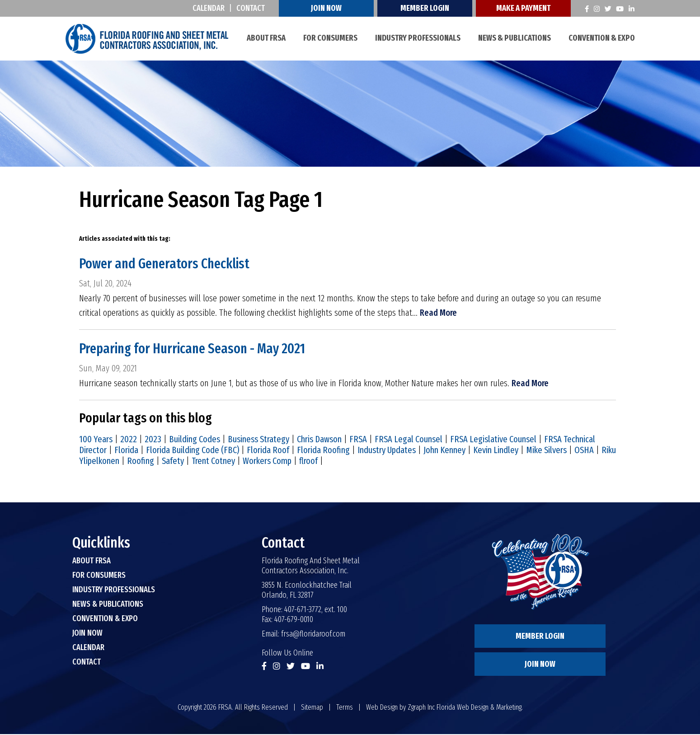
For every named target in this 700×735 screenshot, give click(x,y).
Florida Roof (268, 451)
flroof (308, 462)
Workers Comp (267, 462)
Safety (173, 462)
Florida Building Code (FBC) (193, 451)
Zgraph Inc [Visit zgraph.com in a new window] (421, 708)
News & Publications (514, 38)
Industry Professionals (418, 38)
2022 (129, 440)
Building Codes (195, 440)
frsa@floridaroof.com (313, 635)
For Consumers (330, 38)
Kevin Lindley (496, 451)
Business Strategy (258, 440)
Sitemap (312, 708)
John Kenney (444, 451)
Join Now (328, 8)
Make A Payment (525, 8)
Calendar (210, 8)
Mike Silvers (546, 451)
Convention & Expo (602, 38)
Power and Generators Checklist (167, 264)
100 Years (96, 440)
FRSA (358, 440)
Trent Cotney (213, 462)
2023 (153, 440)
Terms (345, 708)
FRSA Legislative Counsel (493, 440)
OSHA (584, 451)
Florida (126, 451)
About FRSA (266, 38)
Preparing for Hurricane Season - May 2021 (196, 349)
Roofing (141, 462)
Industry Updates (387, 451)
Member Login (426, 8)
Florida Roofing (323, 451)
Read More (439, 314)
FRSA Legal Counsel (409, 440)
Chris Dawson (319, 440)
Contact (252, 8)
